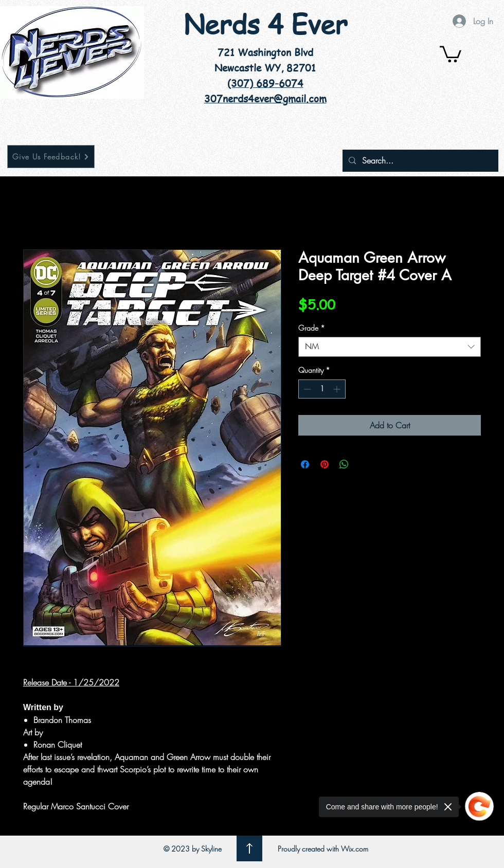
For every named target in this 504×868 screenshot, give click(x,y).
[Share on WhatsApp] (344, 464)
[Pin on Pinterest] (325, 464)
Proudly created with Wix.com (323, 849)
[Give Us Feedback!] (51, 157)
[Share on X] (364, 464)
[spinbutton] (322, 389)
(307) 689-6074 (265, 83)
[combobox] (390, 347)
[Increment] (338, 389)
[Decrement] (306, 389)
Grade (312, 328)
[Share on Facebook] (305, 464)
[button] (451, 53)
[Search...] (419, 161)
